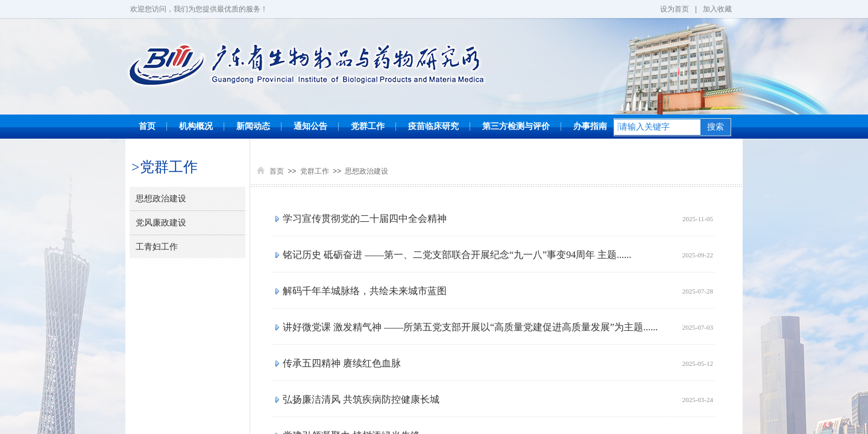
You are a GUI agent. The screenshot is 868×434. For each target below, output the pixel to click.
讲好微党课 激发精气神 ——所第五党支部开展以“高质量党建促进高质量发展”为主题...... (470, 327)
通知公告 (310, 126)
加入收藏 (717, 9)
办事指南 (590, 126)
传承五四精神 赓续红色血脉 (342, 363)
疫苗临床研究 (433, 126)
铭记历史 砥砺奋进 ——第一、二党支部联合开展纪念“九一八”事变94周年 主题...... (457, 255)
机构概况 (196, 126)
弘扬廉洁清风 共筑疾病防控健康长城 (361, 399)
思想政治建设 (366, 171)
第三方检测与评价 (516, 126)
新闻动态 (253, 126)
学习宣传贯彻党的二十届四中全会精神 (365, 219)
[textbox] (657, 127)
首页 (147, 126)
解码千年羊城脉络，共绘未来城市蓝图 (365, 291)
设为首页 (675, 9)
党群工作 (368, 126)
